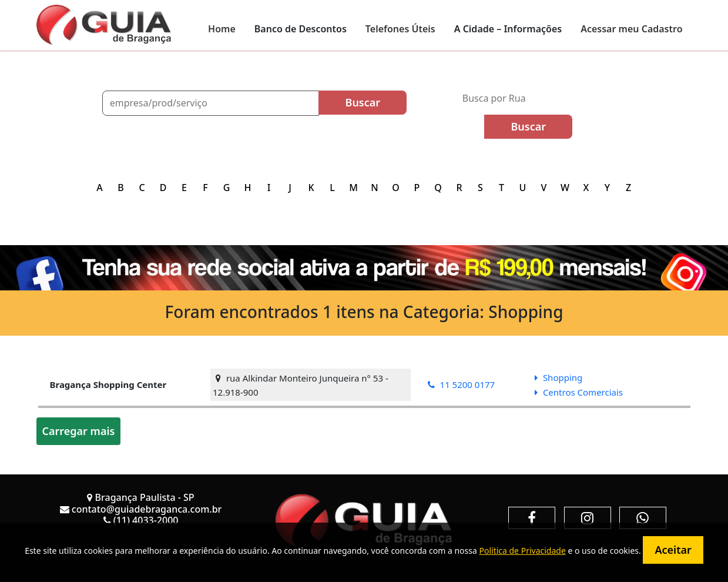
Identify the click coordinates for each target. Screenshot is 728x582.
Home (222, 29)
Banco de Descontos (301, 29)
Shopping (558, 377)
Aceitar (673, 550)
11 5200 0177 (462, 384)
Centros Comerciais (579, 392)
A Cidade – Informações (508, 29)
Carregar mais (79, 431)
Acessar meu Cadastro (631, 29)
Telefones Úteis (400, 29)
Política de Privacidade (522, 551)
